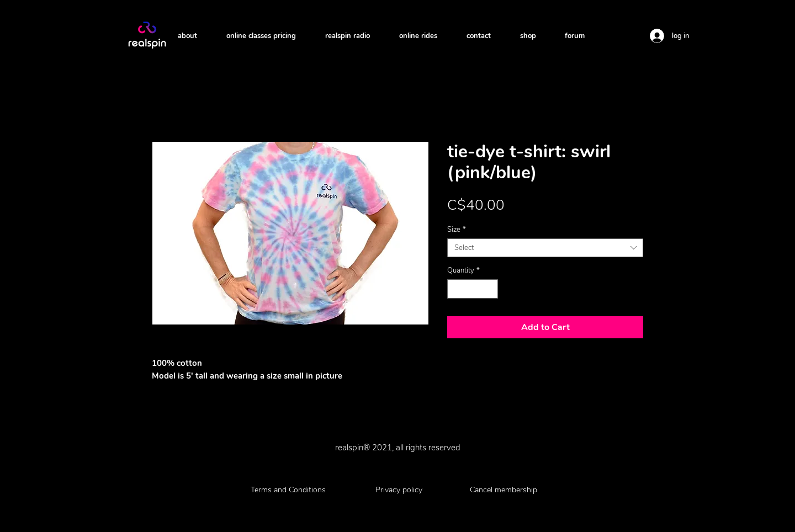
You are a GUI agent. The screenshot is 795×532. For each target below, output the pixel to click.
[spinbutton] (473, 289)
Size (457, 230)
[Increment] (490, 289)
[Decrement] (455, 289)
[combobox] (545, 248)
